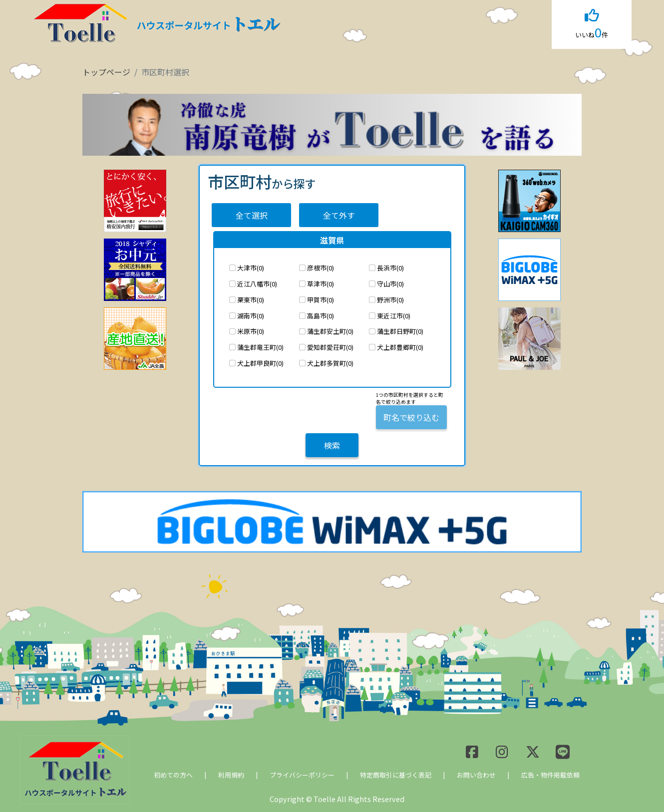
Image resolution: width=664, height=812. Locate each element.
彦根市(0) (321, 268)
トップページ (106, 72)
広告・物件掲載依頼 (550, 775)
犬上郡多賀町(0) (330, 363)
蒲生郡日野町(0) (400, 331)
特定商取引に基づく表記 (396, 775)
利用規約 (231, 775)
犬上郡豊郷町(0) (400, 347)
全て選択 (252, 215)
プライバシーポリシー (302, 775)
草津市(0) (321, 284)
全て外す (339, 215)
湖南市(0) (251, 316)
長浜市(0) (390, 268)
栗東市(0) (251, 300)
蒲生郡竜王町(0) (260, 347)
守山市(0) (390, 284)
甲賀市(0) (321, 300)
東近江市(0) (394, 316)
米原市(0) (251, 331)
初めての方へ (173, 775)
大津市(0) (251, 268)
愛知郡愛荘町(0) (330, 347)
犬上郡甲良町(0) (260, 363)
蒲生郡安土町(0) (330, 331)
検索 (332, 445)
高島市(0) (321, 316)
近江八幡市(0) (257, 284)
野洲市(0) (390, 300)
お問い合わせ (476, 775)
